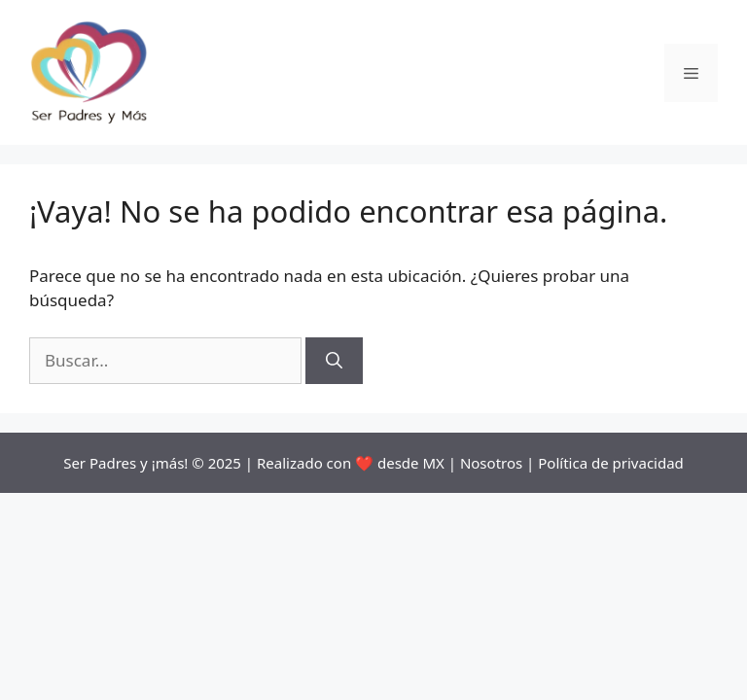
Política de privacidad (611, 463)
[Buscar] (334, 361)
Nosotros (491, 463)
